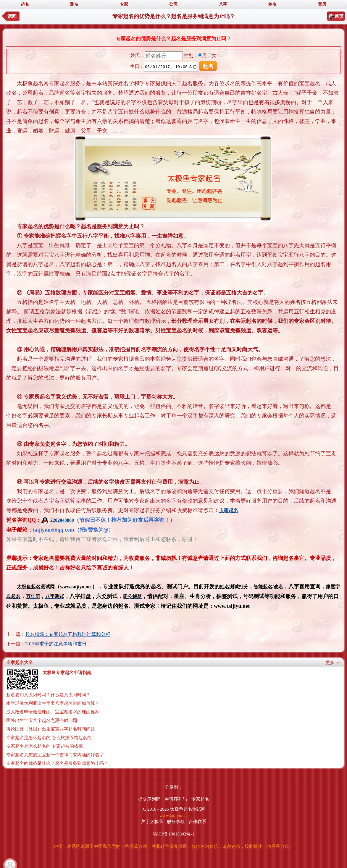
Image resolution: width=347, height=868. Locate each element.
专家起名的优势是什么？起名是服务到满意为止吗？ (57, 763)
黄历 (322, 4)
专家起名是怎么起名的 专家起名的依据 (45, 746)
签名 (272, 4)
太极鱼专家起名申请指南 (67, 673)
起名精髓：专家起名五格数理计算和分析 (68, 634)
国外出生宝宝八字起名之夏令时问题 (42, 720)
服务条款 (176, 822)
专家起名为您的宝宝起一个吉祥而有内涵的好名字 (55, 755)
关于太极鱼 (152, 822)
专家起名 (200, 799)
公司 (173, 4)
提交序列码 (149, 799)
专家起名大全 (20, 663)
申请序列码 (176, 799)
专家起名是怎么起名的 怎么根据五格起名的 (49, 738)
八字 (223, 4)
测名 (74, 4)
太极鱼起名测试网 (188, 809)
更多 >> (333, 663)
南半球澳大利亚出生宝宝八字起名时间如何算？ (53, 703)
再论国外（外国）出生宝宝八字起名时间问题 (51, 729)
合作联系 (197, 822)
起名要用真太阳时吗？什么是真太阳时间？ (48, 695)
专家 (124, 4)
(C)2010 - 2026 (155, 809)
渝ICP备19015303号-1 (173, 834)
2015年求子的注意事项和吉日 (56, 644)
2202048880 (58, 520)
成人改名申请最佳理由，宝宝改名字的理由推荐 (53, 712)
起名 (25, 4)
